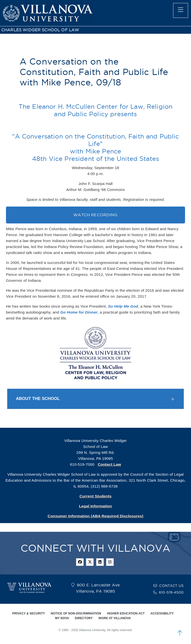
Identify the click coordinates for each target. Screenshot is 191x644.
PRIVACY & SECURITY (29, 613)
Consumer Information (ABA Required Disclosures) (96, 516)
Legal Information (96, 506)
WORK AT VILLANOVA (115, 618)
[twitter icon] (90, 562)
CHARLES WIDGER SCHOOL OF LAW (40, 30)
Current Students (95, 496)
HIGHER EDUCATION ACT (126, 613)
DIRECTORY (84, 618)
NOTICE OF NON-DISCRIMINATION (76, 613)
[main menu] (181, 10)
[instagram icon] (110, 562)
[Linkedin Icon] (100, 562)
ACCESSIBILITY (162, 613)
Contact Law (109, 464)
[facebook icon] (80, 562)
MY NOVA (62, 618)
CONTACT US (171, 586)
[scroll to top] (180, 633)
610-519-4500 (171, 592)
